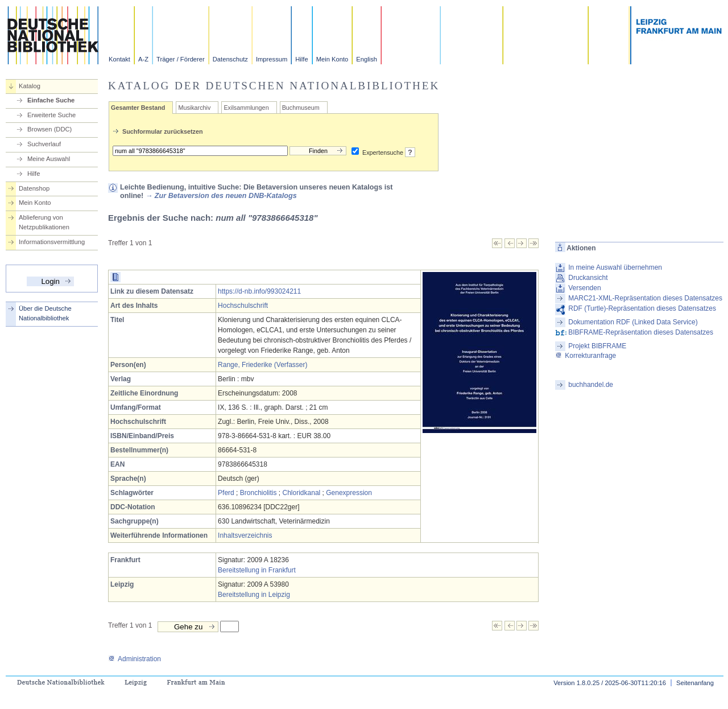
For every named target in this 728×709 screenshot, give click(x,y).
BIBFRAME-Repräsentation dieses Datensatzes (641, 332)
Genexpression (349, 493)
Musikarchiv (194, 108)
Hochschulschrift (243, 306)
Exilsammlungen (246, 108)
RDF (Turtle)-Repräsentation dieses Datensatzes (642, 308)
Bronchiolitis (258, 493)
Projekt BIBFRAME (597, 346)
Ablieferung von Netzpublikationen (44, 222)
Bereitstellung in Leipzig (254, 595)
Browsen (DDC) (49, 129)
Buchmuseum (301, 108)
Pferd (226, 493)
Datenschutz (230, 59)
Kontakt (119, 59)
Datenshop (34, 188)
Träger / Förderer (181, 59)
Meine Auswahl (49, 159)
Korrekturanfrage (586, 356)
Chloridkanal (302, 493)
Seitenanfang (695, 683)
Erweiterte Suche (51, 115)
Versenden (584, 288)
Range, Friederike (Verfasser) (262, 365)
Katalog (30, 86)
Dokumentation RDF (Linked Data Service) (633, 322)
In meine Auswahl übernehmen (615, 267)
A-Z (143, 59)
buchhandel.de (591, 385)
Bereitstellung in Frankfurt (257, 570)
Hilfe (301, 59)
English (367, 59)
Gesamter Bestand (138, 108)
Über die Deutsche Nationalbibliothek (45, 313)
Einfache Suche (51, 100)
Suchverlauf (44, 144)
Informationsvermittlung (52, 242)
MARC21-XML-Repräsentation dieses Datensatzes (645, 298)
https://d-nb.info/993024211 (259, 291)
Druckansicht (588, 278)
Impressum (272, 59)
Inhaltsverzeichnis (245, 535)
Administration (135, 659)
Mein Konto (332, 59)
